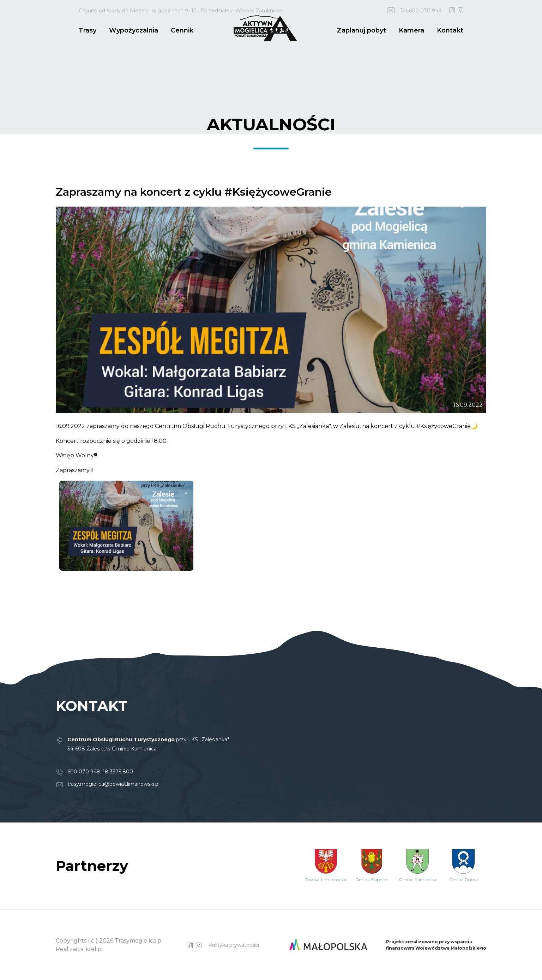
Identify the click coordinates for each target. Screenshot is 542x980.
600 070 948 (84, 772)
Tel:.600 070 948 (421, 11)
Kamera (411, 30)
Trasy (88, 30)
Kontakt (450, 30)
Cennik (182, 30)
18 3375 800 (118, 772)
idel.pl (95, 949)
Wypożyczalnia (134, 30)
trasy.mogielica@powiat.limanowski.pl (113, 784)
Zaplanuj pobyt (362, 30)
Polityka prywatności (234, 945)
